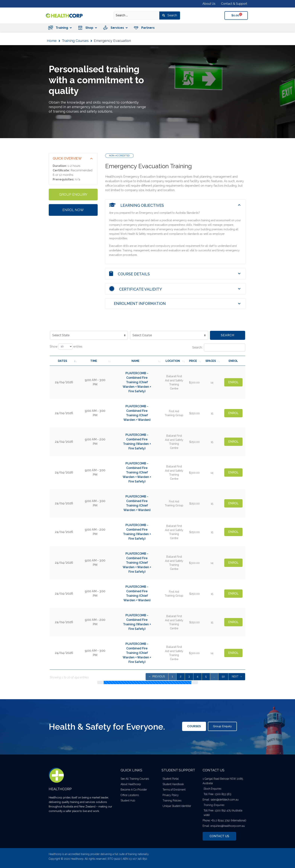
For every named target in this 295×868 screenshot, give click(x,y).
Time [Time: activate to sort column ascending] (94, 361)
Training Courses (75, 41)
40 (223, 676)
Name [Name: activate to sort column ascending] (135, 361)
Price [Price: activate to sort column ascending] (193, 361)
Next (235, 676)
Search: (219, 348)
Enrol (233, 382)
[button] (60, 28)
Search (228, 335)
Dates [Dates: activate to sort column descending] (62, 361)
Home (52, 41)
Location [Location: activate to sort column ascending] (173, 361)
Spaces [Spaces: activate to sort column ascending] (211, 361)
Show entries (66, 347)
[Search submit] (170, 16)
